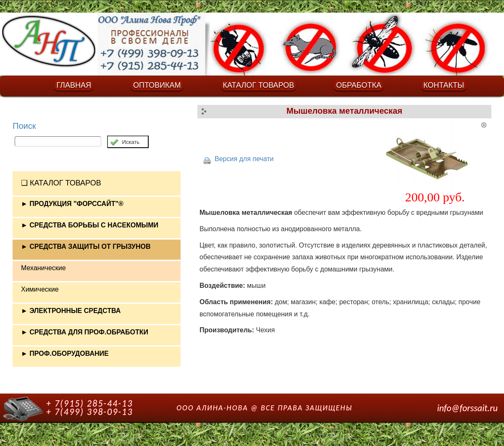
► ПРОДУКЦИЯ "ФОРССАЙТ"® (72, 204)
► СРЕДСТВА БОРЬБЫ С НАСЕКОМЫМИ (90, 225)
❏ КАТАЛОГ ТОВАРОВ (61, 183)
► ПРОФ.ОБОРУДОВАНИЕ (65, 353)
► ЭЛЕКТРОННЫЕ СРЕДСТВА (71, 311)
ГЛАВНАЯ (74, 85)
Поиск (24, 126)
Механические (43, 268)
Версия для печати (244, 159)
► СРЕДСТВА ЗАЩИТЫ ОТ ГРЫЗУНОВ (86, 246)
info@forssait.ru (467, 408)
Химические (40, 289)
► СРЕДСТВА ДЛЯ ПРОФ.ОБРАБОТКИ (85, 332)
